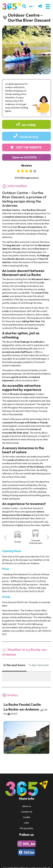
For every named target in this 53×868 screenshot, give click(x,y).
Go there (29, 125)
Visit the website (29, 147)
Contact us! (27, 812)
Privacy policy (26, 828)
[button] (48, 6)
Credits (27, 817)
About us (27, 806)
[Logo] (12, 6)
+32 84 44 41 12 (29, 137)
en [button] (32, 6)
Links (26, 823)
